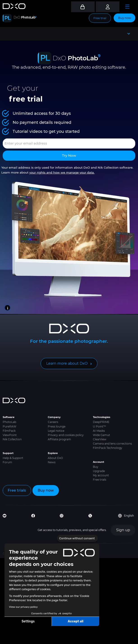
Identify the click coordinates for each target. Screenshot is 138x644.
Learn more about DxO (67, 363)
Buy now (125, 18)
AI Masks (99, 431)
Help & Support (13, 458)
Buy (96, 467)
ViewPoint (10, 435)
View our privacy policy (23, 607)
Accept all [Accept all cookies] (75, 621)
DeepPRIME (101, 422)
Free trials (100, 480)
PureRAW (9, 426)
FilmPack (9, 431)
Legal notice (56, 431)
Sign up (123, 530)
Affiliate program (59, 439)
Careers (53, 422)
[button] (7, 639)
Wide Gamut (101, 435)
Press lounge (57, 426)
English (126, 516)
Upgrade (99, 471)
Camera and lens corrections (112, 444)
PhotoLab (9, 422)
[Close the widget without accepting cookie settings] (77, 538)
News (52, 462)
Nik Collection (12, 439)
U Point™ (99, 426)
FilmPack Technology (108, 448)
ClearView (100, 439)
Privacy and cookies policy (66, 435)
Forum (7, 462)
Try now (69, 155)
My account (101, 475)
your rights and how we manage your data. (62, 172)
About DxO (55, 458)
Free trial (100, 18)
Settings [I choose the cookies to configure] (28, 621)
